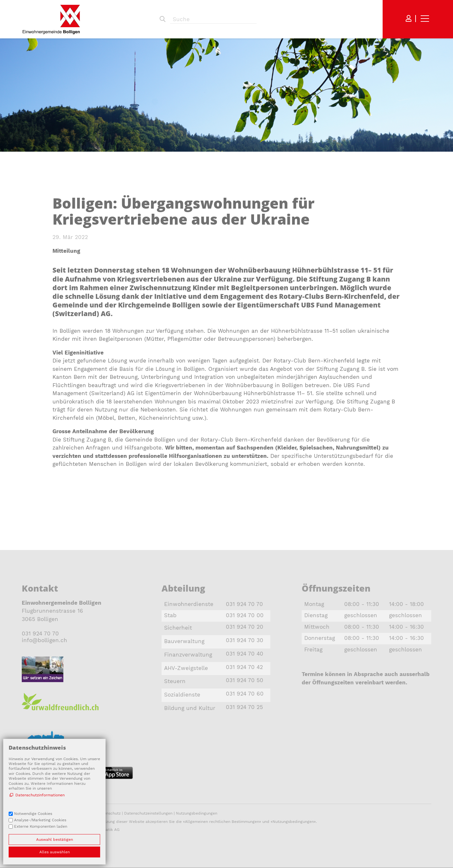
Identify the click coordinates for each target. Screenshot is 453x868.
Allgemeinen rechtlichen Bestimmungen (222, 822)
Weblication (48, 830)
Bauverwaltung (184, 641)
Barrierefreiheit (56, 813)
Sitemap (30, 813)
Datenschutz (109, 813)
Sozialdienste (182, 695)
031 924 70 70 (40, 633)
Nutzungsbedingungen (197, 813)
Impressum (83, 813)
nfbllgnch (44, 640)
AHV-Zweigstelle (186, 668)
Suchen (163, 19)
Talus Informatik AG (101, 830)
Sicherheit (178, 628)
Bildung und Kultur (190, 708)
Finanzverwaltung (188, 655)
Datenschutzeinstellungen (148, 813)
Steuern (175, 681)
